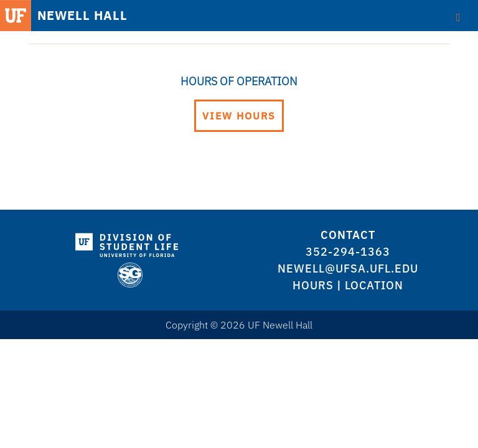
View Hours (239, 116)
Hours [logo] (313, 285)
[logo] (130, 242)
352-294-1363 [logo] (348, 252)
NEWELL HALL (82, 16)
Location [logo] (374, 285)
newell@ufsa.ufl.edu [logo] (348, 268)
